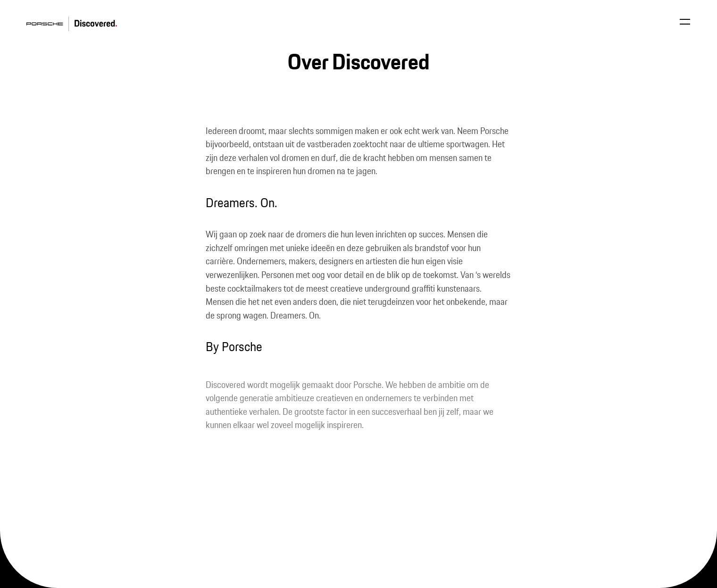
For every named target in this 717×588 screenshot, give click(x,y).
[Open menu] (685, 22)
